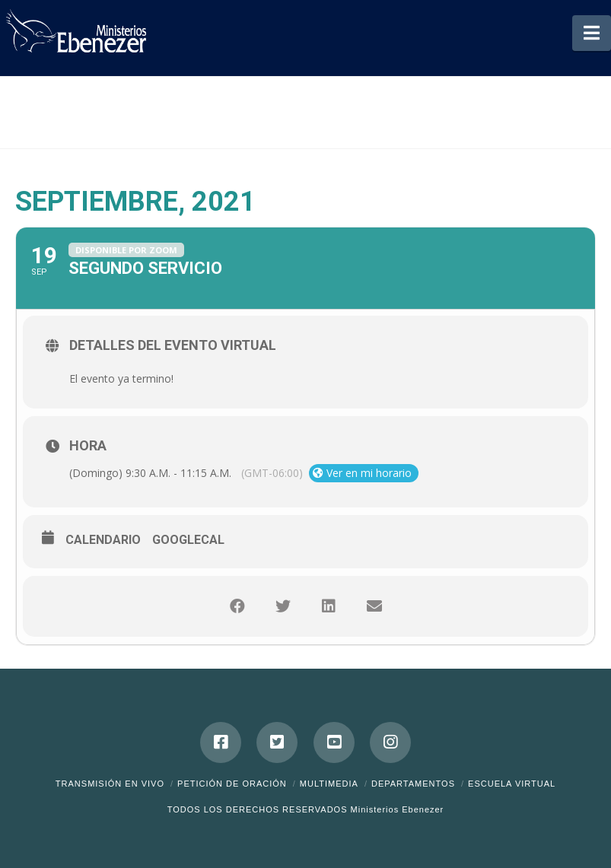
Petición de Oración (232, 784)
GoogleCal (188, 540)
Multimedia (329, 784)
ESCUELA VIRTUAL (512, 784)
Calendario (103, 540)
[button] (592, 33)
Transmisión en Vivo (110, 784)
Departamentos (413, 784)
